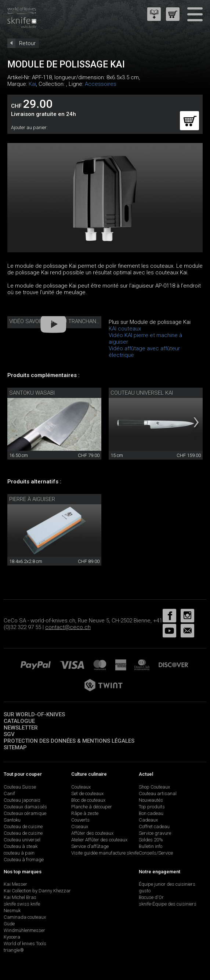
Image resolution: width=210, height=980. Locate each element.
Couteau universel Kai (142, 393)
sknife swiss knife (22, 904)
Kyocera (12, 937)
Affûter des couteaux (92, 833)
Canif (9, 793)
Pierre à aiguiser (32, 499)
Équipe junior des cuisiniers (167, 884)
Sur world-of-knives (34, 714)
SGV (9, 734)
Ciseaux (80, 827)
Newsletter (21, 728)
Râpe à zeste (85, 813)
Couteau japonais (22, 800)
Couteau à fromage (24, 860)
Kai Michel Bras (20, 897)
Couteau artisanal (158, 793)
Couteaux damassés (25, 807)
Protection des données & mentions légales (69, 741)
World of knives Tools (25, 944)
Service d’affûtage (90, 846)
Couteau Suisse (20, 787)
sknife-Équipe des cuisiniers (168, 904)
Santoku (12, 820)
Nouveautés (151, 800)
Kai (32, 84)
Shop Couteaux (154, 787)
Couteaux (81, 787)
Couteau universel (22, 840)
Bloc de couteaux (88, 800)
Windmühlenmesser (24, 930)
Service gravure (155, 833)
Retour (27, 43)
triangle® (14, 950)
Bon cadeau (151, 813)
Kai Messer (15, 884)
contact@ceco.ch (68, 627)
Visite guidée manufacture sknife (105, 853)
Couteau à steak (21, 846)
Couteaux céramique (25, 813)
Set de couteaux (87, 793)
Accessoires (101, 84)
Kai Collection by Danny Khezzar (37, 891)
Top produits (152, 807)
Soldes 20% (151, 840)
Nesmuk (12, 910)
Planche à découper (92, 807)
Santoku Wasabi (32, 393)
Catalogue (19, 721)
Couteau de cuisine (23, 827)
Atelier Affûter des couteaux (99, 840)
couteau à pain (19, 853)
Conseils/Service (156, 853)
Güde (9, 924)
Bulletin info (151, 846)
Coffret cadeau (154, 827)
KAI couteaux (125, 329)
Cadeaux (148, 820)
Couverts (80, 820)
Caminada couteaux (25, 917)
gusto (145, 891)
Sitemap (15, 747)
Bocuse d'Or (151, 897)
